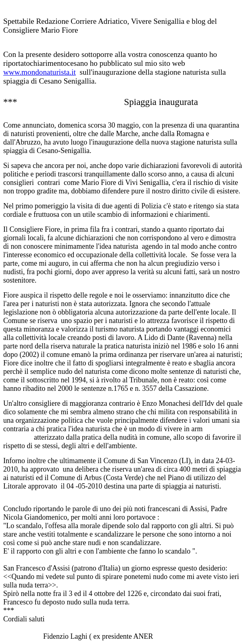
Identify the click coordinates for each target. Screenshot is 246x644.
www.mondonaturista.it (40, 72)
